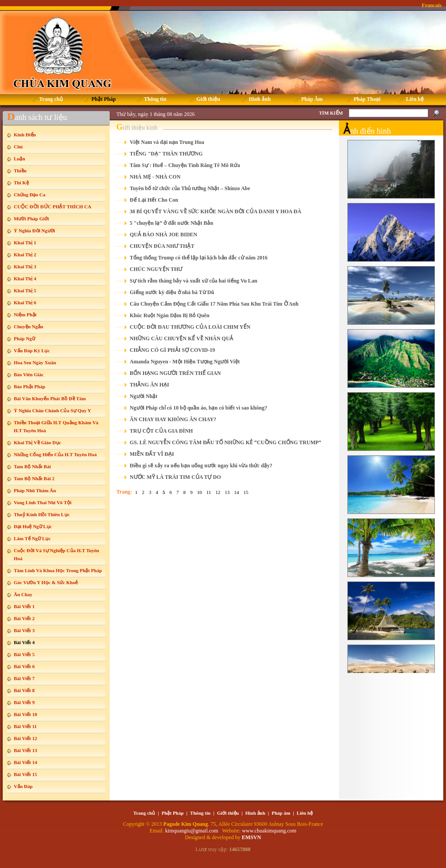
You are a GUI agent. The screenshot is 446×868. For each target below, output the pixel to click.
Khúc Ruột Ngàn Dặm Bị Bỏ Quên (169, 315)
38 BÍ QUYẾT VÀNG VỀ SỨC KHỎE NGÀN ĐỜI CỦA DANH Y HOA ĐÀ (215, 211)
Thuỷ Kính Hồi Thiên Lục (42, 514)
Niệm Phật (25, 315)
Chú (18, 147)
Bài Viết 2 (24, 618)
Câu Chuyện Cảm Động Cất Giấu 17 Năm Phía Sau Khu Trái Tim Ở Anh (214, 304)
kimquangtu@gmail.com (192, 831)
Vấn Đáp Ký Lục (32, 350)
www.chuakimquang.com (269, 831)
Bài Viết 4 (24, 642)
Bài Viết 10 (25, 714)
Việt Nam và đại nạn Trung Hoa (167, 142)
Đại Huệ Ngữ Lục (33, 526)
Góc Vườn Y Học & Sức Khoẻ (46, 582)
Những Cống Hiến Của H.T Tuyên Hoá (55, 454)
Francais (432, 5)
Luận (20, 159)
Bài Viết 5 (24, 654)
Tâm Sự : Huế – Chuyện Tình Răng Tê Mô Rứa (185, 165)
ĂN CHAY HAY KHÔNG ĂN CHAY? (173, 419)
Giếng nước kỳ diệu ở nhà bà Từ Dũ (172, 292)
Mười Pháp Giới (31, 219)
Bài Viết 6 (24, 666)
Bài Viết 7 (24, 678)
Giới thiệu (228, 813)
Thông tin (200, 813)
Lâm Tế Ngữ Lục (32, 538)
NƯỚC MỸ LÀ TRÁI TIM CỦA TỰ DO (175, 477)
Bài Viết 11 (25, 726)
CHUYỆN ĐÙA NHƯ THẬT (162, 246)
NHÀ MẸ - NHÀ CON (155, 177)
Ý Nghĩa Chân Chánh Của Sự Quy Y (52, 410)
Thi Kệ (21, 183)
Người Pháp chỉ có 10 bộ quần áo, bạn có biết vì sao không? (198, 408)
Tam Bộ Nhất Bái (32, 466)
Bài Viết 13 (25, 750)
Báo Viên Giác (29, 374)
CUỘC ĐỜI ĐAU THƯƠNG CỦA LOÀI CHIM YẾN (190, 327)
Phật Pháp (173, 813)
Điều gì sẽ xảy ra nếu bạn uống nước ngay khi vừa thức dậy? (201, 466)
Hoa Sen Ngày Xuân (35, 362)
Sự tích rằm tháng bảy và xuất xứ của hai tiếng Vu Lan (193, 281)
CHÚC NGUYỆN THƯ (156, 269)
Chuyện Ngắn (28, 326)
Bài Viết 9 (24, 702)
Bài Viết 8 (24, 690)
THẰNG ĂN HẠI (149, 385)
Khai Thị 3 (25, 267)
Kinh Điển (25, 135)
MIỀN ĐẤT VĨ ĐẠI (152, 454)
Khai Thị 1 (25, 243)
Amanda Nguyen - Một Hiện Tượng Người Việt (185, 362)
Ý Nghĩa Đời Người (34, 231)
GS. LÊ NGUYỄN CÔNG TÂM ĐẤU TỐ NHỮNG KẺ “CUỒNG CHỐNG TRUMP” (225, 442)
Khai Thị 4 (25, 279)
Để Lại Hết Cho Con (154, 200)
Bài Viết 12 (25, 738)
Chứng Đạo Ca (30, 195)
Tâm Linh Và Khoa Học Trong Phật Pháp (58, 570)
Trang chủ (144, 813)
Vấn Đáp (23, 786)
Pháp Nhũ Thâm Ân (35, 490)
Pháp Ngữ (24, 338)
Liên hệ (305, 813)
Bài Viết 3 (24, 630)
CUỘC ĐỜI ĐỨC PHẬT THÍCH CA (52, 207)
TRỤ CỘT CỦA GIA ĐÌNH (161, 431)
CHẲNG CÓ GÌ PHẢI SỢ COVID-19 (172, 350)
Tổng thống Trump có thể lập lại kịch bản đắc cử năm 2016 (199, 258)
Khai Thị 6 (25, 303)
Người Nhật (143, 396)
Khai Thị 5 (25, 291)
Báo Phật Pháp (30, 386)
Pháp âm (281, 813)
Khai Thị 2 (25, 255)
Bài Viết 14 (25, 762)
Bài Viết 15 (25, 774)
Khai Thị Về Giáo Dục (38, 442)
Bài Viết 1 (24, 606)
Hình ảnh (255, 813)
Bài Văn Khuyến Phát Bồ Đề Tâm (50, 398)
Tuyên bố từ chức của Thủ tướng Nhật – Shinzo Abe (190, 188)
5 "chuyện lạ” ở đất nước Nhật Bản (171, 223)
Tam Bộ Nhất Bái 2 (34, 478)
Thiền (20, 171)
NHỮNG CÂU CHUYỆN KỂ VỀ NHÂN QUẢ (181, 338)
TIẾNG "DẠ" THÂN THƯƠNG (166, 154)
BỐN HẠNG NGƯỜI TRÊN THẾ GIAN (175, 373)
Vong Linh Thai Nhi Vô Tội (43, 502)
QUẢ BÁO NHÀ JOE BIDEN (163, 235)
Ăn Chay (23, 594)
